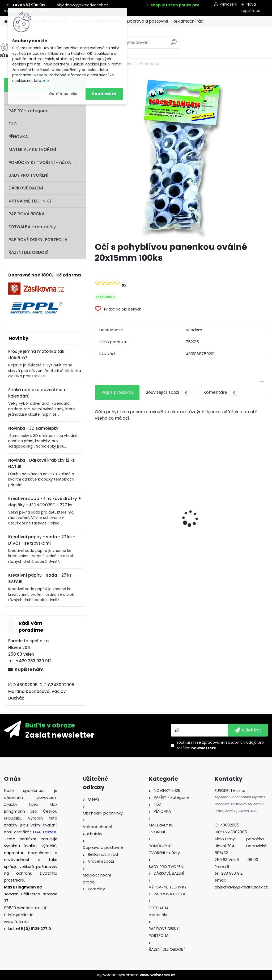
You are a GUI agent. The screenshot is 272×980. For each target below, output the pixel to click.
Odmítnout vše (63, 94)
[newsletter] (248, 730)
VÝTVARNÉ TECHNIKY (30, 201)
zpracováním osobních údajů (229, 742)
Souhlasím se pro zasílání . (220, 745)
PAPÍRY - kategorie (28, 111)
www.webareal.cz (158, 975)
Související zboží (168, 392)
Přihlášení (228, 4)
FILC (13, 124)
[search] (174, 44)
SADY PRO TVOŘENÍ (28, 175)
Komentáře (221, 392)
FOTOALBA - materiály (32, 227)
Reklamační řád (188, 21)
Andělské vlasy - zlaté (121, 531)
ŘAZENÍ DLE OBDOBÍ (28, 252)
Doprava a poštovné (148, 21)
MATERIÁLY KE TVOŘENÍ (32, 149)
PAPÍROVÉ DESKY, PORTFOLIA (38, 240)
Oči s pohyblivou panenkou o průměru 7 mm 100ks (181, 527)
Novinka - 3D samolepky (33, 428)
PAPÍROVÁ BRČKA (27, 214)
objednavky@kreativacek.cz (82, 5)
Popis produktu (117, 392)
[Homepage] (6, 21)
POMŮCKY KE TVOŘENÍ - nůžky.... (42, 162)
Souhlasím (104, 94)
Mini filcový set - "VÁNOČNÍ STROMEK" (237, 535)
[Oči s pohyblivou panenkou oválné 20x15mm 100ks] (181, 158)
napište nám (29, 669)
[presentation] (98, 509)
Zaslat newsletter (60, 735)
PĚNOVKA (18, 137)
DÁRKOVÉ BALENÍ (26, 188)
